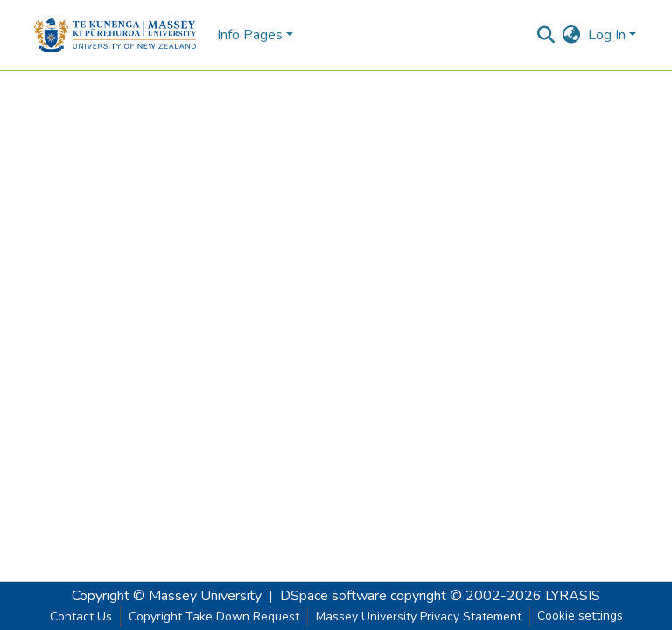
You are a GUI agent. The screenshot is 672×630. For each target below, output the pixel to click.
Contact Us (81, 616)
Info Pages (250, 35)
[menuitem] (572, 35)
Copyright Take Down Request (214, 616)
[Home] (115, 35)
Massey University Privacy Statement (419, 616)
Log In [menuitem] (607, 35)
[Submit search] (546, 35)
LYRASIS (573, 596)
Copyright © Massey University (167, 596)
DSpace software (333, 596)
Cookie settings (580, 616)
